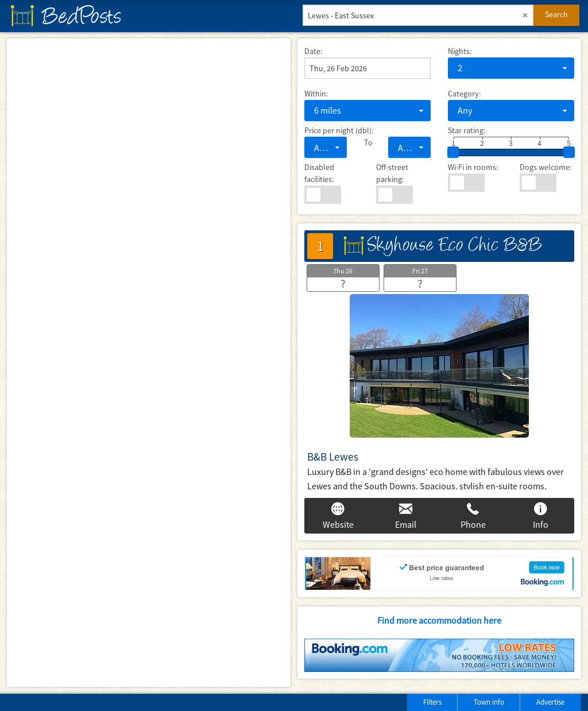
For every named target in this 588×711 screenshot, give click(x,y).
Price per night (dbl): (339, 130)
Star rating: (467, 130)
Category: (464, 94)
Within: (316, 94)
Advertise (550, 702)
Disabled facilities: (319, 173)
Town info (489, 702)
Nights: (460, 51)
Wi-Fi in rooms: (473, 167)
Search (556, 14)
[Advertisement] (143, 700)
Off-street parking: (392, 173)
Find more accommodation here (439, 620)
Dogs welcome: (546, 167)
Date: (313, 51)
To (367, 142)
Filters (432, 702)
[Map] (149, 363)
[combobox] (511, 68)
